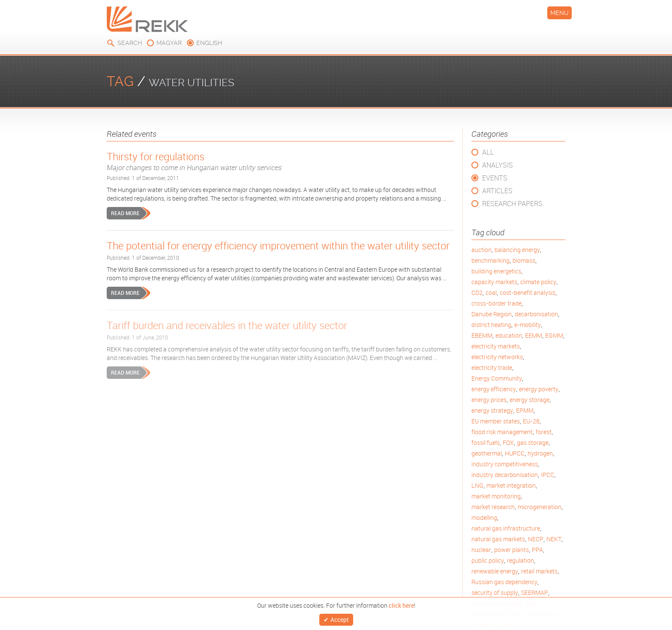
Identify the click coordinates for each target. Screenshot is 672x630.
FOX (508, 442)
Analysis (498, 165)
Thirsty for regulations (280, 161)
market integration (511, 485)
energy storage (529, 400)
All (488, 152)
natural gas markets (498, 539)
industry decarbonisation (505, 475)
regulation (520, 560)
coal (491, 292)
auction (481, 250)
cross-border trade (496, 303)
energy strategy (492, 410)
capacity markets (494, 282)
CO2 (477, 292)
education (509, 335)
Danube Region (492, 314)
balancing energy (517, 250)
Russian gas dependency (504, 582)
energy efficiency (494, 389)
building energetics (496, 271)
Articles (497, 191)
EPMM (525, 410)
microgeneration (540, 507)
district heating (491, 325)
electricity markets (496, 346)
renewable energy (495, 571)
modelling (484, 517)
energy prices (489, 400)
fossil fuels (486, 442)
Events (495, 178)
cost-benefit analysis (528, 292)
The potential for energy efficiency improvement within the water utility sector (278, 246)
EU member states (496, 421)
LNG (477, 485)
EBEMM (482, 335)
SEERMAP (535, 592)
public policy (488, 560)
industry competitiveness (505, 464)
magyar (169, 43)
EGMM (554, 335)
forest (544, 432)
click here (401, 603)
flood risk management (502, 432)
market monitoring (496, 496)
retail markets (539, 571)
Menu (559, 13)
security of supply (495, 592)
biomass (524, 260)
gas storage (533, 442)
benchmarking (490, 260)
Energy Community (497, 378)
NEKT (554, 539)
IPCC (547, 475)
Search (130, 43)
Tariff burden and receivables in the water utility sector (227, 325)
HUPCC (515, 453)
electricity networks (497, 357)
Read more (125, 213)
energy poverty (539, 389)
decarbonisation (536, 314)
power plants (511, 550)
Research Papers (512, 204)
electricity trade (492, 367)
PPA (537, 550)
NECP (536, 539)
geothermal (487, 453)
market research (493, 507)
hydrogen (540, 453)
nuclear (481, 550)
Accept (340, 619)
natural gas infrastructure (506, 528)
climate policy (538, 282)
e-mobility (528, 325)
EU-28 (531, 421)
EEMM (534, 335)
